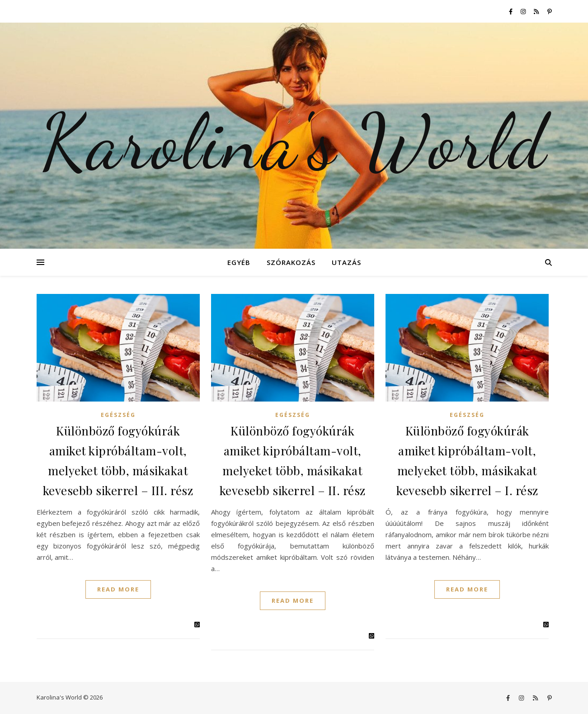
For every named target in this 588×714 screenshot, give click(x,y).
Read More (118, 589)
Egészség (118, 415)
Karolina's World (294, 142)
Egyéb (239, 262)
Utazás (346, 262)
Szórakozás (291, 262)
